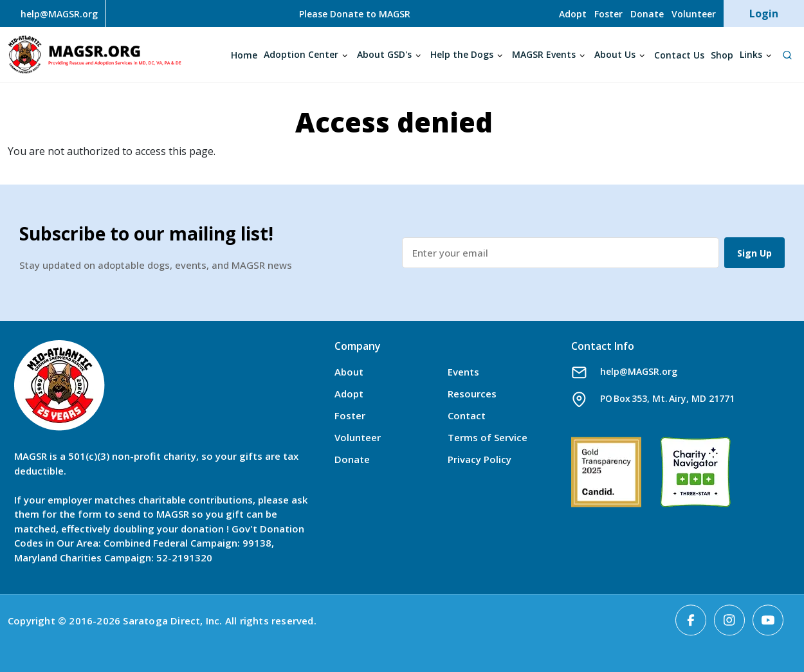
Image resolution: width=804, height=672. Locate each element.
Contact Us (679, 55)
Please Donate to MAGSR (355, 14)
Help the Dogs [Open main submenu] (462, 54)
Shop (722, 55)
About (349, 372)
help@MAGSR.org (639, 371)
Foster (608, 14)
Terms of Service (488, 437)
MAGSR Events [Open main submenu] (544, 54)
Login (764, 14)
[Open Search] (787, 55)
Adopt (573, 14)
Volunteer (694, 14)
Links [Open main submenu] (751, 54)
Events (463, 372)
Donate (647, 14)
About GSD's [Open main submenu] (384, 54)
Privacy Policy (480, 459)
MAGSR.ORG (95, 55)
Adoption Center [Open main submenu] (301, 54)
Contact (467, 415)
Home (244, 55)
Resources (472, 394)
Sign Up (754, 253)
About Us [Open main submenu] (615, 54)
